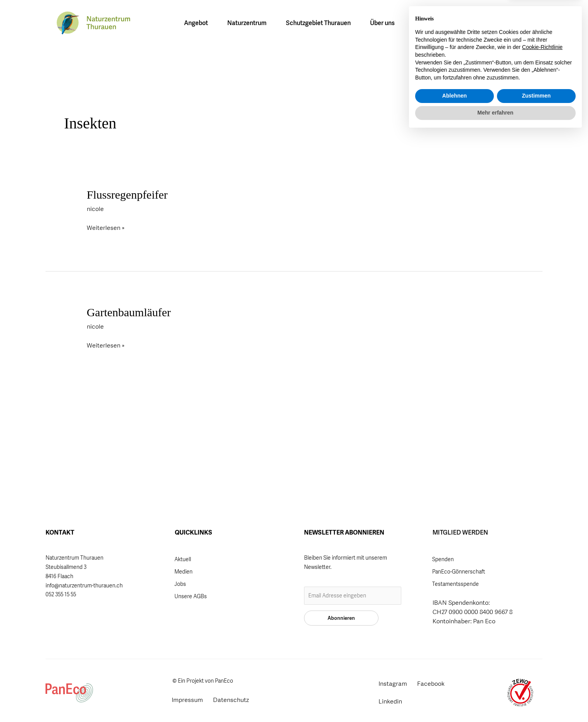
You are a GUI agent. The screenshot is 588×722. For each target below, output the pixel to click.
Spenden (443, 559)
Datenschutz (231, 700)
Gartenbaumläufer (129, 312)
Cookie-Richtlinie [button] (542, 636)
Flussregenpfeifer (127, 195)
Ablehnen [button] (455, 684)
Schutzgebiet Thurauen (320, 23)
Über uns (384, 23)
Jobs (180, 584)
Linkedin (390, 701)
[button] (495, 24)
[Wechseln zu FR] (464, 23)
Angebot (198, 23)
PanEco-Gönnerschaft (459, 572)
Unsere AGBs (191, 596)
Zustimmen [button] (536, 684)
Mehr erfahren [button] (495, 701)
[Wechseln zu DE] (449, 23)
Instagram (393, 684)
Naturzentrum (249, 23)
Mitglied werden (521, 24)
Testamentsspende (455, 584)
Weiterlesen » (106, 227)
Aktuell (183, 559)
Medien (183, 572)
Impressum (187, 700)
